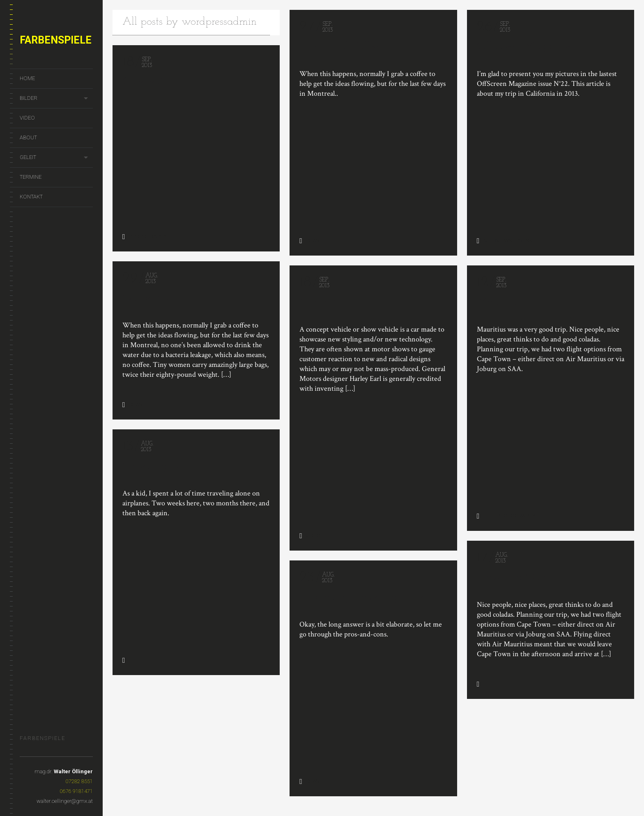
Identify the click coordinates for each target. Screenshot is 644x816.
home (27, 78)
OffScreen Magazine (524, 47)
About (28, 137)
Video (27, 118)
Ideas (135, 413)
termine (31, 177)
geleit (28, 157)
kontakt (31, 197)
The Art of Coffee (339, 47)
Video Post (323, 302)
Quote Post (147, 307)
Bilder (29, 98)
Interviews (497, 241)
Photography (147, 236)
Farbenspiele (56, 40)
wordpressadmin (219, 22)
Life (328, 241)
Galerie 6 (143, 82)
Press (524, 241)
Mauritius (499, 304)
